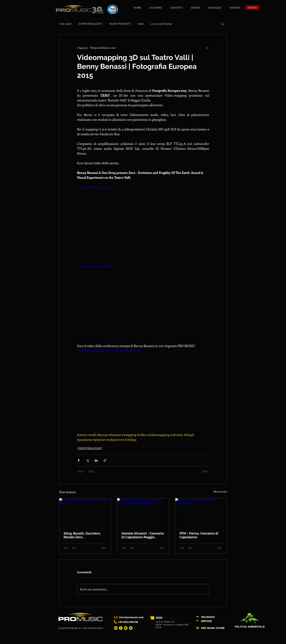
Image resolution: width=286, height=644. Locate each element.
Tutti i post (65, 24)
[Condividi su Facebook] (79, 460)
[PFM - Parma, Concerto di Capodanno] (201, 513)
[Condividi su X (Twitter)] (87, 460)
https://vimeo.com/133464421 (96, 187)
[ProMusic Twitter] (126, 628)
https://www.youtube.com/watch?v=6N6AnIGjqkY (109, 350)
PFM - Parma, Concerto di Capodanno (199, 535)
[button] (222, 24)
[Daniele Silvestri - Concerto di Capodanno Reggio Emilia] (143, 513)
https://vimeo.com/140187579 (96, 266)
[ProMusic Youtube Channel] (131, 628)
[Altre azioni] (207, 48)
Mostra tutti (220, 491)
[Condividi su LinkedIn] (96, 460)
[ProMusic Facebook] (121, 628)
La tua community (161, 24)
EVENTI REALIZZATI (90, 24)
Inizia (141, 24)
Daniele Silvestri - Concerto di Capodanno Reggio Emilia (143, 535)
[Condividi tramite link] (105, 460)
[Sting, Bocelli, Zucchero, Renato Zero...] (85, 513)
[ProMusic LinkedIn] (116, 628)
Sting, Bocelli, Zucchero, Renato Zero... (82, 535)
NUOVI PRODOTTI (120, 24)
